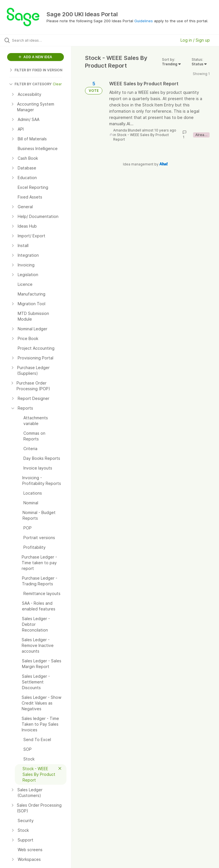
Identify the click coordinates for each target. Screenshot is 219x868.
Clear (57, 84)
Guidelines (144, 21)
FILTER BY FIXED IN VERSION (36, 70)
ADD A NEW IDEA (35, 57)
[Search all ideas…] (38, 40)
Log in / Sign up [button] (195, 40)
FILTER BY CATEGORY (30, 84)
